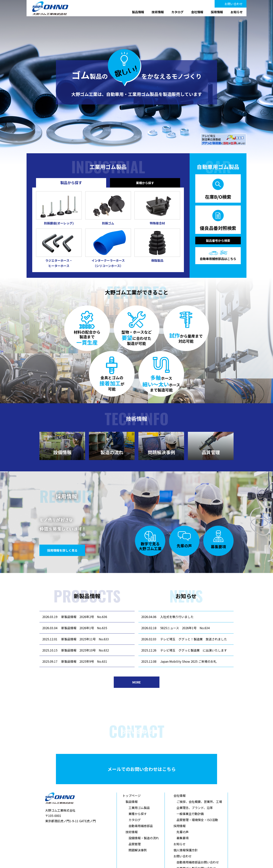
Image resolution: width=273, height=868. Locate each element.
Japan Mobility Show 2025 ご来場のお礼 (188, 661)
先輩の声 (183, 832)
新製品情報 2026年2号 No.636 (84, 617)
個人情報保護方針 (186, 850)
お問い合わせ (234, 4)
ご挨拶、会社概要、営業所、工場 (199, 802)
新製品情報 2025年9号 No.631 (84, 661)
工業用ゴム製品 (139, 808)
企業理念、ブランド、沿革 (195, 808)
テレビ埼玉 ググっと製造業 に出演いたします (194, 650)
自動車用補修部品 (141, 826)
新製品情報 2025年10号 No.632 (85, 650)
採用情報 (217, 12)
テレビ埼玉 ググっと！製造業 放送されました (194, 639)
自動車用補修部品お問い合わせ (198, 862)
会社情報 (197, 12)
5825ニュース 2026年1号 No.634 (185, 628)
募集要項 (183, 838)
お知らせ (237, 12)
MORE (137, 682)
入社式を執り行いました (177, 617)
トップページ (132, 796)
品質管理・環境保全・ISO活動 (197, 820)
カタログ (177, 12)
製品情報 (138, 12)
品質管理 (135, 844)
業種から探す (138, 814)
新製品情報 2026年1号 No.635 (84, 628)
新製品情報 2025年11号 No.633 (85, 639)
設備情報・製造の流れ (144, 838)
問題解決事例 (138, 850)
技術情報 (158, 12)
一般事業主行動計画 (190, 814)
